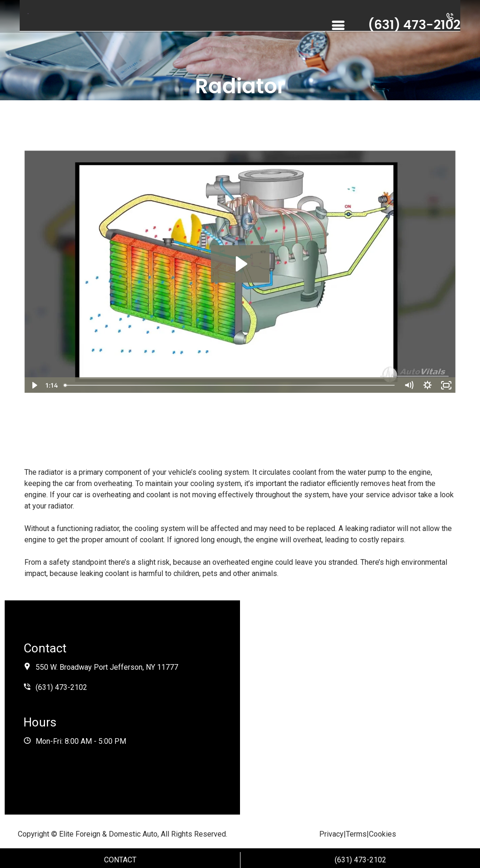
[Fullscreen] (446, 385)
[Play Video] (34, 385)
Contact (120, 860)
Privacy (331, 834)
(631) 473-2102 (360, 860)
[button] (450, 18)
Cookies (382, 834)
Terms (356, 834)
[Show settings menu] (427, 385)
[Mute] (409, 385)
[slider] (230, 385)
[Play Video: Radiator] (240, 264)
